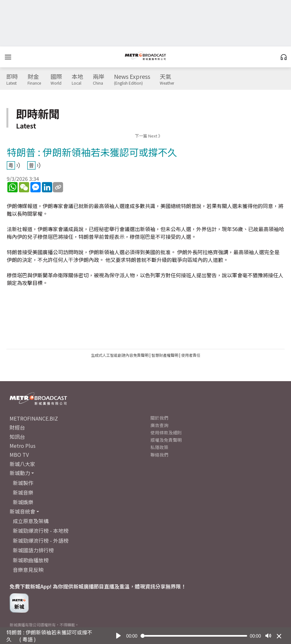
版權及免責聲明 (166, 440)
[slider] (194, 636)
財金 (34, 79)
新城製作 (23, 483)
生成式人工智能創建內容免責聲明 (120, 355)
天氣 (167, 79)
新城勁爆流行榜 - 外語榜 (41, 540)
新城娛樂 (23, 502)
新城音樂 (23, 492)
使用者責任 (191, 355)
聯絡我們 (159, 455)
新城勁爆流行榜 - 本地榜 (41, 531)
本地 (77, 79)
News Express (132, 79)
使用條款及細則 (166, 432)
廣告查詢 (159, 425)
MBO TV (19, 455)
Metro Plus (23, 446)
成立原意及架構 (31, 521)
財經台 (17, 427)
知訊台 (17, 437)
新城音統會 (22, 511)
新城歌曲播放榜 (31, 560)
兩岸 (99, 79)
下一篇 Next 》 (149, 136)
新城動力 (20, 473)
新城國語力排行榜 (33, 550)
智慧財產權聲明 (165, 355)
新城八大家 (22, 464)
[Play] (118, 636)
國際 (56, 79)
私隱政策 (159, 447)
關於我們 (159, 418)
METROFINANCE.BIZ (34, 418)
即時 (12, 79)
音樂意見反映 (28, 570)
